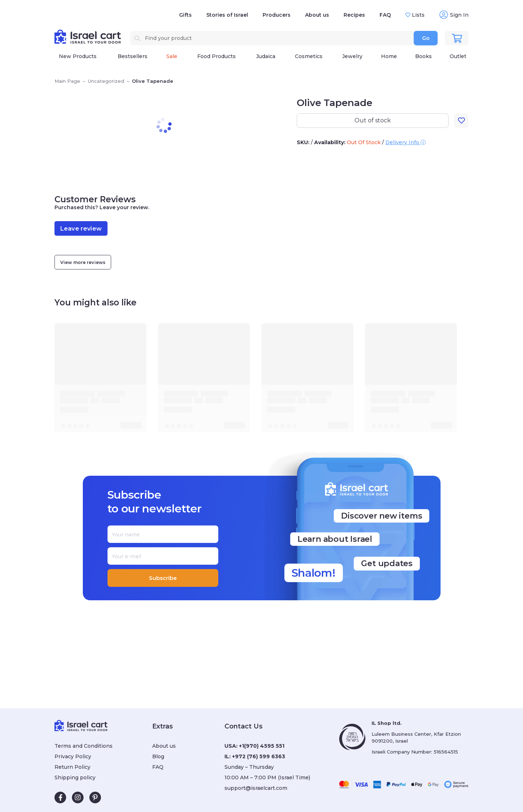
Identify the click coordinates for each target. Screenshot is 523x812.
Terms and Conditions (84, 746)
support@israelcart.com (256, 788)
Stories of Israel (227, 15)
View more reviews (83, 262)
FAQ (385, 15)
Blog (158, 756)
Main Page (67, 81)
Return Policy (72, 767)
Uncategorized (106, 81)
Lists (417, 15)
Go (426, 38)
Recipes (354, 15)
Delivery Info (406, 142)
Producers (277, 15)
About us (317, 15)
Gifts (185, 15)
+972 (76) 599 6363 (259, 756)
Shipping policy (75, 778)
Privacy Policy (73, 756)
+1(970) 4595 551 (262, 746)
